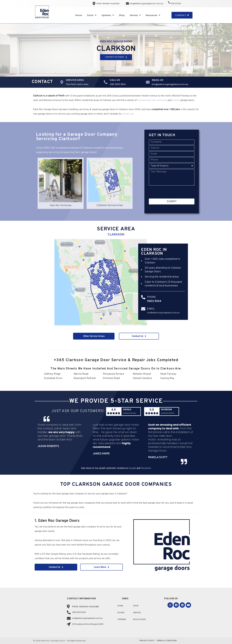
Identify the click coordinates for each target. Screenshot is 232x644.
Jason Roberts (48, 453)
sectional (162, 100)
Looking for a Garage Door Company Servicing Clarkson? (77, 137)
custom (176, 100)
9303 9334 (177, 3)
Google (128, 409)
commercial (143, 100)
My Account (140, 619)
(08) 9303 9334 (118, 84)
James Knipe (101, 461)
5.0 (152, 411)
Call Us (115, 80)
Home (79, 15)
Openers (108, 15)
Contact (42, 82)
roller (153, 100)
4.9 (114, 411)
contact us (127, 114)
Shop (122, 15)
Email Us (158, 80)
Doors (92, 15)
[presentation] (171, 192)
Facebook (167, 409)
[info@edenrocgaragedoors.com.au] (128, 4)
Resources (153, 15)
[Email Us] (148, 82)
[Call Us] (106, 82)
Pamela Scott (158, 464)
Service (135, 15)
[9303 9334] (170, 3)
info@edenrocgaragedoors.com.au (148, 3)
